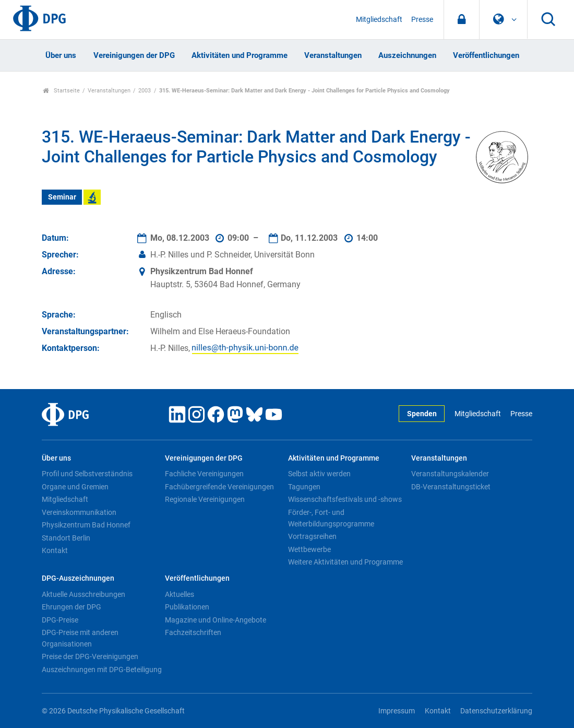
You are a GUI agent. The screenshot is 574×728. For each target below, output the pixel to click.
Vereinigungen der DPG (134, 55)
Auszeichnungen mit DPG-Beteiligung (102, 670)
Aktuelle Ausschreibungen (83, 594)
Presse (422, 20)
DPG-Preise (60, 620)
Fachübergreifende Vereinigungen (219, 487)
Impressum (397, 711)
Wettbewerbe (309, 549)
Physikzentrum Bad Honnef (86, 525)
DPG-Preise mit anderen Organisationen (80, 638)
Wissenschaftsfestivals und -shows (345, 499)
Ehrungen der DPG (71, 607)
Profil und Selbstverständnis (87, 474)
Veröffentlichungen (486, 55)
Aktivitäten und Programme (240, 55)
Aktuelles (180, 594)
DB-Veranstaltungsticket (451, 487)
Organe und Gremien (75, 487)
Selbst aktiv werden (319, 474)
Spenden (422, 414)
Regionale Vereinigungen (205, 499)
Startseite (61, 91)
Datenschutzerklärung (496, 711)
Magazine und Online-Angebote (216, 620)
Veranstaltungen (333, 55)
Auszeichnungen (407, 55)
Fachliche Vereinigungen (204, 474)
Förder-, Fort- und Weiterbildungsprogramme (331, 518)
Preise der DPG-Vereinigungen (90, 656)
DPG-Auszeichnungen (78, 578)
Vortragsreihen (312, 536)
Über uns (61, 55)
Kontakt (55, 550)
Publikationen (187, 607)
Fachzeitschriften (193, 632)
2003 (145, 91)
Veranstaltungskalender (450, 474)
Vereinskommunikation (79, 512)
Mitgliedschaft (379, 20)
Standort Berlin (66, 538)
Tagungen (304, 487)
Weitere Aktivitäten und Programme (345, 562)
